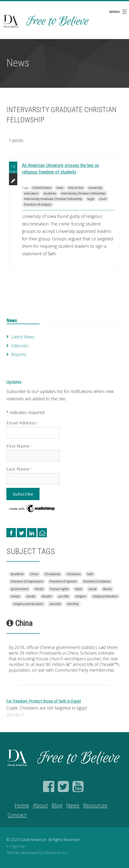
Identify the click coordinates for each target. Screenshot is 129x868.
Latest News (23, 337)
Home (22, 805)
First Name (20, 446)
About (40, 805)
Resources (95, 805)
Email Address (23, 423)
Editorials (20, 346)
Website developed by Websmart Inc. (37, 853)
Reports (19, 354)
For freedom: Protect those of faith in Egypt (44, 701)
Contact (17, 815)
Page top (16, 846)
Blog (57, 805)
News (12, 321)
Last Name (19, 469)
